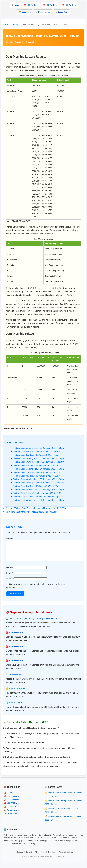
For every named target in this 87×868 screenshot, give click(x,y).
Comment (11, 538)
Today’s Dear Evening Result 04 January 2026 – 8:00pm (39, 462)
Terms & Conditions (66, 856)
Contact (29, 856)
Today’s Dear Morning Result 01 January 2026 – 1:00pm (39, 500)
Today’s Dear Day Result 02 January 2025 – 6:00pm (37, 486)
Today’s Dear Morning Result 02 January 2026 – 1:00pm (39, 490)
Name (10, 572)
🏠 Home (15, 5)
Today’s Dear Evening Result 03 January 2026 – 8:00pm (39, 472)
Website (10, 583)
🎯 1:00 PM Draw (31, 5)
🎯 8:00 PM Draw (69, 5)
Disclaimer (52, 856)
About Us (20, 856)
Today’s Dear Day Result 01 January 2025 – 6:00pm (37, 497)
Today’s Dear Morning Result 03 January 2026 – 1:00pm (39, 479)
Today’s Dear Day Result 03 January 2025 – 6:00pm (37, 476)
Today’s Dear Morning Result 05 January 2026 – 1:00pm (39, 458)
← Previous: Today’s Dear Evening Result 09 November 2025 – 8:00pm (35, 508)
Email (9, 577)
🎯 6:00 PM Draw (50, 5)
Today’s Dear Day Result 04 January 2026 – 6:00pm (37, 465)
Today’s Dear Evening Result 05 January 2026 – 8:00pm (39, 452)
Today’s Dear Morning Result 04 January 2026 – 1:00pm (39, 469)
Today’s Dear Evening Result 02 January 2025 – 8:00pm (39, 483)
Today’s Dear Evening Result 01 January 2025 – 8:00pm (39, 493)
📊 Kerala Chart (62, 12)
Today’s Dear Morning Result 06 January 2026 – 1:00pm (39, 448)
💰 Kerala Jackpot (43, 12)
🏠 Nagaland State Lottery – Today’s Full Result (32, 623)
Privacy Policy (40, 856)
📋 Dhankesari (25, 12)
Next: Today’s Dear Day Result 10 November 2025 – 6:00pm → (31, 512)
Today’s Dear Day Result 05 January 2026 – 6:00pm (37, 455)
